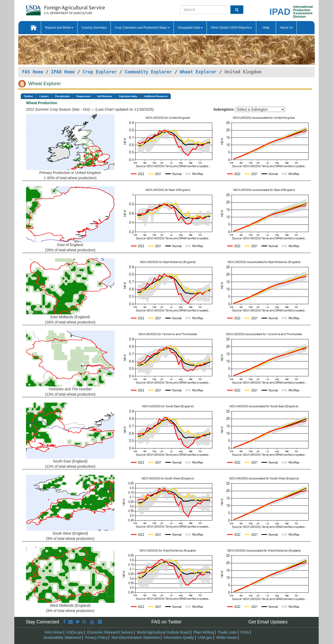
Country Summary (94, 28)
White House (227, 637)
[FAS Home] (52, 8)
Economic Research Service (110, 632)
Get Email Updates (268, 622)
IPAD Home (63, 72)
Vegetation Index (128, 96)
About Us (286, 28)
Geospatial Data (190, 28)
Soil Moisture (104, 96)
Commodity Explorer (148, 72)
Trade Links (227, 632)
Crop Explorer (100, 72)
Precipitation (62, 96)
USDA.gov (75, 632)
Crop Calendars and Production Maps (142, 28)
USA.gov (205, 637)
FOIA (245, 632)
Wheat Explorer (198, 72)
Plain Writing (204, 632)
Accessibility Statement (62, 637)
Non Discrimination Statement (135, 637)
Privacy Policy (96, 637)
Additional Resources (156, 96)
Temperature (84, 96)
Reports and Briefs (59, 28)
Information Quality (179, 637)
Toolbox (28, 96)
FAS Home (33, 72)
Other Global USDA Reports (231, 28)
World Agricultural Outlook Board (163, 632)
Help (266, 28)
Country (44, 96)
